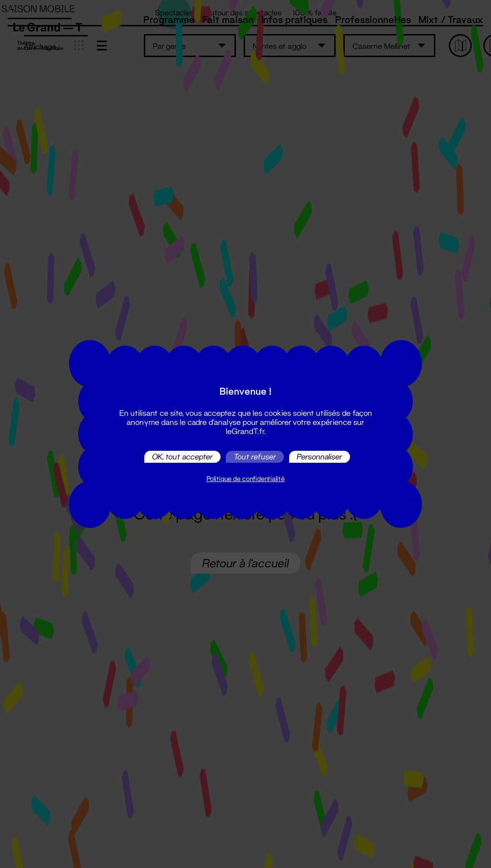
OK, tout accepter (182, 457)
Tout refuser (255, 457)
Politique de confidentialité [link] (246, 479)
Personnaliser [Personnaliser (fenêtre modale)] (320, 457)
